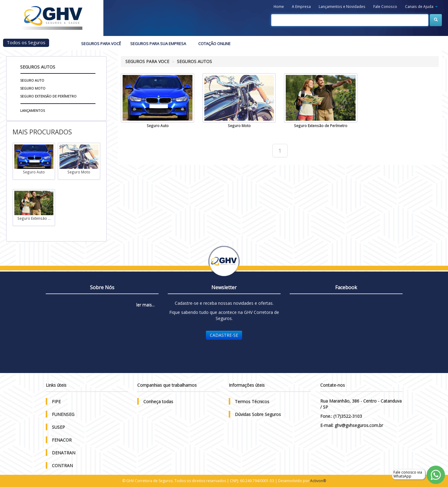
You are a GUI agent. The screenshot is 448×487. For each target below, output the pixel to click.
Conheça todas (158, 402)
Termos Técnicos (252, 402)
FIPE (56, 402)
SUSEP (58, 427)
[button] (421, 7)
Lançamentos (32, 110)
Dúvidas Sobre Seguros (258, 414)
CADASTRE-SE (224, 335)
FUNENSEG (63, 414)
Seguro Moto (33, 88)
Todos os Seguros (26, 42)
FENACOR (62, 440)
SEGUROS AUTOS (194, 61)
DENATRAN (64, 453)
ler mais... (145, 305)
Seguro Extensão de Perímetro (48, 96)
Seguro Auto (32, 80)
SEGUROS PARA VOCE (147, 61)
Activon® (318, 481)
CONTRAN (62, 466)
